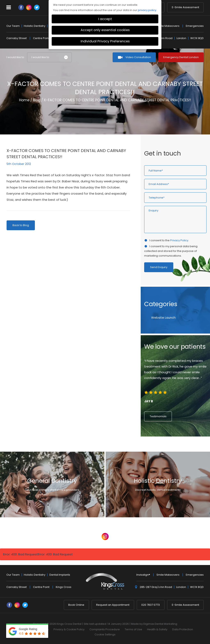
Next (200, 122)
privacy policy (147, 10)
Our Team (13, 26)
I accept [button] (105, 19)
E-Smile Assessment (185, 8)
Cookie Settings (105, 634)
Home (24, 100)
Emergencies (195, 26)
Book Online (76, 605)
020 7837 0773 (151, 605)
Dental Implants (60, 575)
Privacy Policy (179, 240)
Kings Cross (64, 587)
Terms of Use (133, 629)
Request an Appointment (113, 605)
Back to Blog (21, 225)
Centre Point (41, 38)
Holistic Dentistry (35, 26)
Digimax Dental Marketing (160, 624)
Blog (37, 100)
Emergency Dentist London (181, 57)
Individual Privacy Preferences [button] (105, 41)
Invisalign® (143, 575)
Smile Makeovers (168, 26)
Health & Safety (157, 629)
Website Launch (163, 317)
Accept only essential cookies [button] (105, 30)
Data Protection (183, 629)
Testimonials (158, 416)
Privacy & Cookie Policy (69, 629)
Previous (191, 122)
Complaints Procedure (105, 629)
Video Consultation (138, 57)
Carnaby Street (17, 38)
